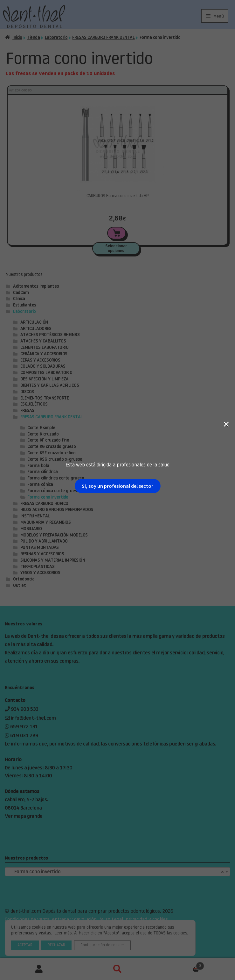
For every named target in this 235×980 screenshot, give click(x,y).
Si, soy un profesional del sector (117, 111)
